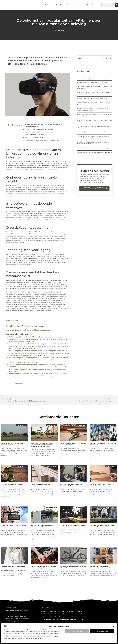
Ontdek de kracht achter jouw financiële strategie (71, 485)
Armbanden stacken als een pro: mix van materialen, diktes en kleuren (44, 567)
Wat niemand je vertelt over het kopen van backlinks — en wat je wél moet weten (67, 617)
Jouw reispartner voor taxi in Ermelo (73, 526)
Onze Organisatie (63, 5)
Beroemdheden (60, 614)
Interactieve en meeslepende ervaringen (39, 132)
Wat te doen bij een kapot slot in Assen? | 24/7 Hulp (92, 148)
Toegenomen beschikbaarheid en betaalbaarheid (42, 140)
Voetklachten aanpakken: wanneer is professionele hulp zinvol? (94, 121)
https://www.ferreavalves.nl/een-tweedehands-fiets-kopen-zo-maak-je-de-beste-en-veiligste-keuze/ (44, 445)
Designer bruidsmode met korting (13, 567)
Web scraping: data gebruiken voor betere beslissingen (94, 78)
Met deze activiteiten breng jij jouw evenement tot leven (31, 358)
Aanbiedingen (59, 30)
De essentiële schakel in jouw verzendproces (101, 485)
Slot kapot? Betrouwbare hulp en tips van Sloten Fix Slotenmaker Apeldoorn (93, 143)
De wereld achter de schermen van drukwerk (13, 526)
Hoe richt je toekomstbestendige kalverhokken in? (42, 526)
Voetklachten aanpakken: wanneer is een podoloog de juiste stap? (94, 115)
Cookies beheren (102, 631)
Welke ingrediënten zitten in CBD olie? (24, 337)
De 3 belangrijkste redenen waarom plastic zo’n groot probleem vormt (37, 351)
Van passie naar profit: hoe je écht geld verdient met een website (62, 620)
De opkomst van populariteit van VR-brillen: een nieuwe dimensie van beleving (44, 126)
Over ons (44, 611)
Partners (48, 5)
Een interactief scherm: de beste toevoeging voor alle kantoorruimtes (37, 344)
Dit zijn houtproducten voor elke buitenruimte (42, 485)
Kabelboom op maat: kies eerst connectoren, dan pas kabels (93, 103)
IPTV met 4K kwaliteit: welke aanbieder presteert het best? (93, 127)
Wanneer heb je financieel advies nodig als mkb (92, 82)
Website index (84, 614)
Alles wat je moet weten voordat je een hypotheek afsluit (94, 152)
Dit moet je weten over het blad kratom (12, 485)
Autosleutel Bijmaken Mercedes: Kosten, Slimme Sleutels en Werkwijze (94, 87)
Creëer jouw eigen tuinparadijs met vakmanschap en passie (103, 526)
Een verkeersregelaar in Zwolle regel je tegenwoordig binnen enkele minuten (93, 93)
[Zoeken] (116, 5)
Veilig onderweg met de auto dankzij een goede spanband (73, 444)
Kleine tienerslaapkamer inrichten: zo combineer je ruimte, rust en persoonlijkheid (93, 137)
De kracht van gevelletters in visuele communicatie (103, 444)
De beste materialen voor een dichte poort (26, 374)
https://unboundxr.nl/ (14, 320)
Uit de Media (36, 5)
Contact (90, 5)
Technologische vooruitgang (35, 137)
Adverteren (78, 5)
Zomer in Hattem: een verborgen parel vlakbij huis (92, 98)
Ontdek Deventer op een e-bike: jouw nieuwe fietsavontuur (74, 567)
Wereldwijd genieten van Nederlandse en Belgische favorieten (103, 567)
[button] (113, 626)
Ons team (52, 611)
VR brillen (23, 256)
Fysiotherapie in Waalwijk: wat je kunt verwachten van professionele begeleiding (93, 109)
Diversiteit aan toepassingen (35, 135)
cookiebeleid (21, 638)
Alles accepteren (77, 631)
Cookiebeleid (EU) (47, 614)
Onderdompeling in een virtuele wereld (39, 129)
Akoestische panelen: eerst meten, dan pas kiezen (92, 132)
